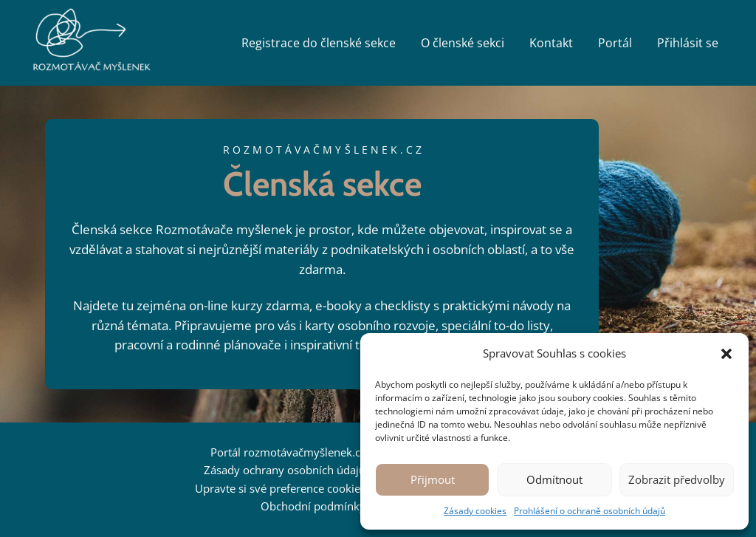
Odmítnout (554, 479)
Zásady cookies (475, 511)
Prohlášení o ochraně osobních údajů (590, 511)
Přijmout (433, 479)
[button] (726, 354)
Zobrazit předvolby (677, 479)
